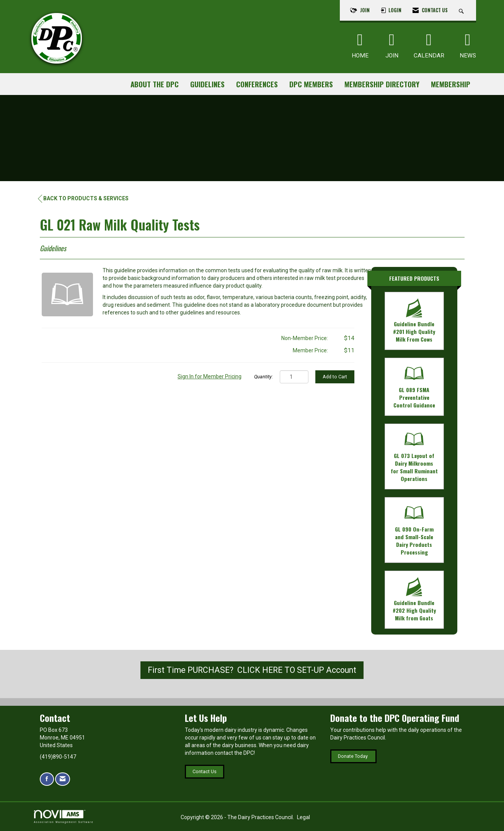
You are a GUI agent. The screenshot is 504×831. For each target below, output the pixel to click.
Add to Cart (335, 377)
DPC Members (311, 84)
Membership (451, 84)
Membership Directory (382, 84)
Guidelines (207, 84)
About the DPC (155, 84)
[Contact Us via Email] (63, 779)
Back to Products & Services (83, 199)
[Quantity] (294, 377)
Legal (303, 817)
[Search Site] (462, 10)
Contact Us (205, 771)
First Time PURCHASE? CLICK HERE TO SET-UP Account (252, 670)
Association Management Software (64, 817)
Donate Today (353, 756)
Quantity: (263, 377)
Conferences (257, 84)
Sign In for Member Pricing (210, 376)
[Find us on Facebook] (47, 779)
